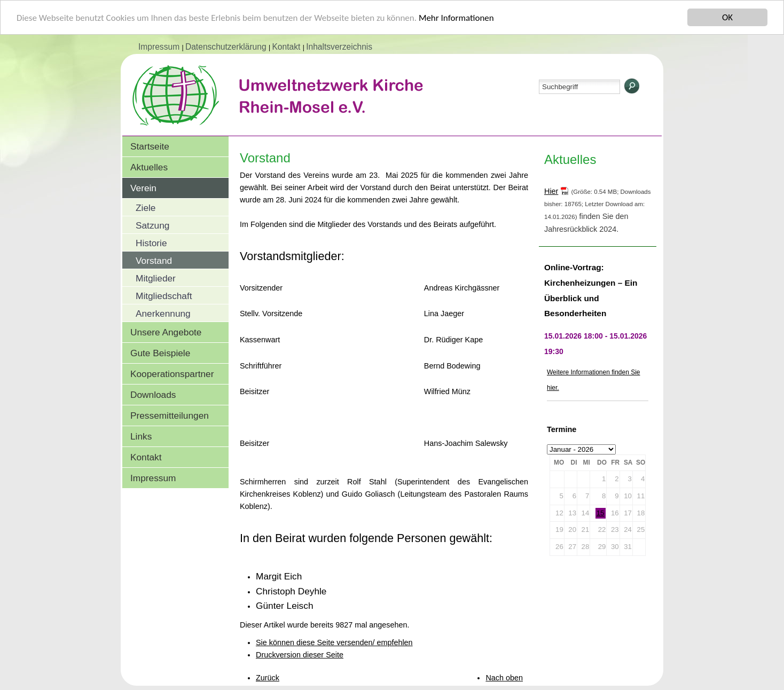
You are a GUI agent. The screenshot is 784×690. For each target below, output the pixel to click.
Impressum (160, 47)
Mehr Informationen (456, 17)
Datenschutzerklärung (227, 47)
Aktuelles (149, 167)
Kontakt (287, 47)
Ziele (146, 208)
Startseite (150, 146)
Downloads (153, 395)
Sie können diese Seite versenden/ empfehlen (334, 642)
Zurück (268, 678)
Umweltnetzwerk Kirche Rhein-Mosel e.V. (299, 106)
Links (141, 436)
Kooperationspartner (172, 374)
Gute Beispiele (160, 353)
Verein (143, 188)
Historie (151, 243)
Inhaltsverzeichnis (339, 47)
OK (727, 17)
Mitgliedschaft (164, 296)
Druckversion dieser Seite (300, 655)
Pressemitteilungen (170, 415)
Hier (551, 191)
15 (601, 512)
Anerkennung (163, 313)
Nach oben (504, 678)
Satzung (152, 225)
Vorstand (154, 261)
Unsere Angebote (166, 332)
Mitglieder (156, 278)
